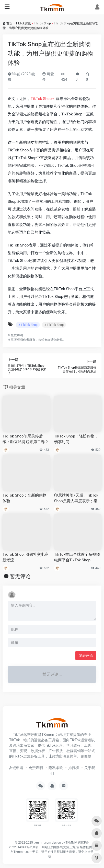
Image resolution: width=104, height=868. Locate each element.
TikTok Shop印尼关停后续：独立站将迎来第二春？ (26, 439)
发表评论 (86, 655)
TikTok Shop (42, 23)
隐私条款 (56, 768)
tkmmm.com (42, 843)
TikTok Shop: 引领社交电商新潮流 (26, 557)
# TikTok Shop (28, 325)
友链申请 (16, 768)
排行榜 (74, 768)
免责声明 (36, 768)
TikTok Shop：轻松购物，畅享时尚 (76, 439)
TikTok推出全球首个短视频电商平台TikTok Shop (77, 557)
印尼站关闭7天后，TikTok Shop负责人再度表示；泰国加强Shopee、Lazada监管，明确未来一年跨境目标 (78, 498)
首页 (9, 23)
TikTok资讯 (23, 23)
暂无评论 (20, 576)
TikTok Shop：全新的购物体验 (25, 498)
